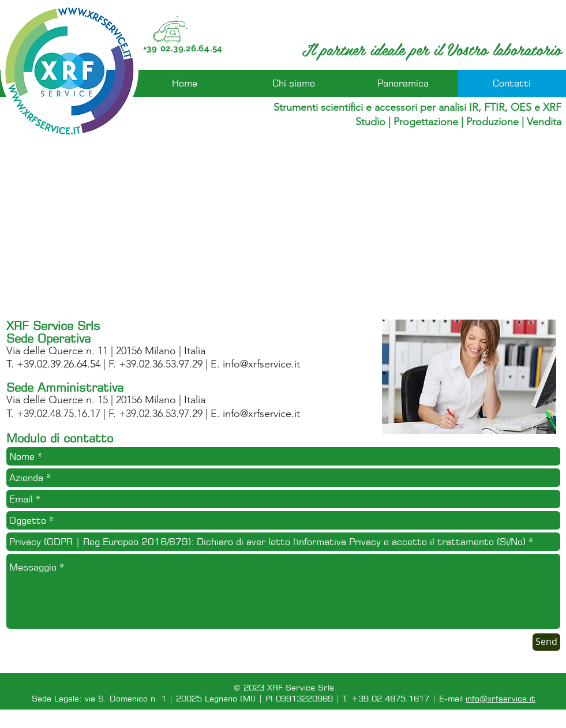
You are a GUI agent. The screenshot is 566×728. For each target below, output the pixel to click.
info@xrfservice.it (261, 364)
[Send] (546, 642)
